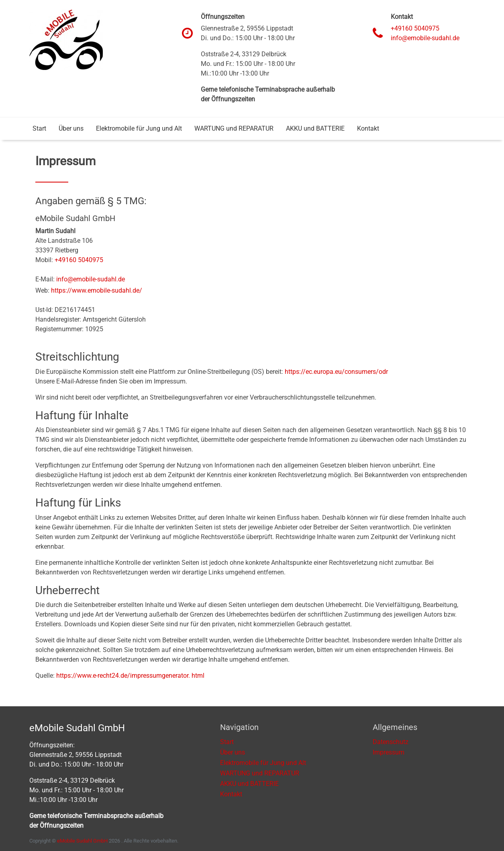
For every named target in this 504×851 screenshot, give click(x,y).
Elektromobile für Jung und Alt (139, 128)
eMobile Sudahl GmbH (82, 841)
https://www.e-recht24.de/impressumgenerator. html (130, 676)
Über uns (71, 128)
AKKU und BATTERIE (315, 128)
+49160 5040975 (415, 28)
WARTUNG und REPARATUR (234, 128)
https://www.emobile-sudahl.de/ (97, 290)
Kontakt (368, 128)
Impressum (389, 752)
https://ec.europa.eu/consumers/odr (336, 372)
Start (39, 128)
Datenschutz (391, 742)
